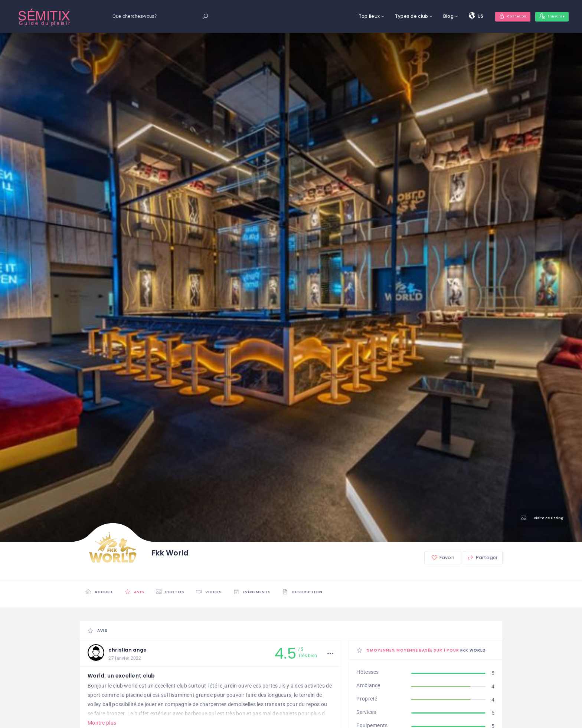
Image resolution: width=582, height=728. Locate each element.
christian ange (131, 650)
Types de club (400, 16)
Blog (437, 16)
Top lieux (358, 16)
